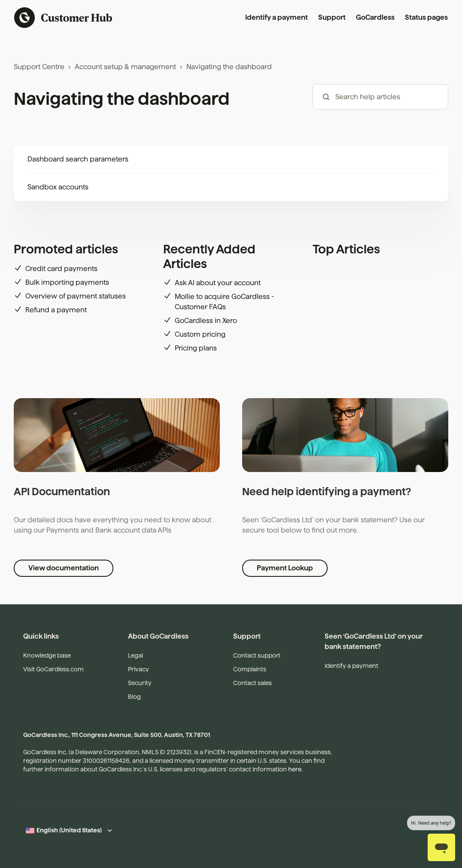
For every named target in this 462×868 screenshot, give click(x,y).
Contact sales (252, 683)
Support (332, 17)
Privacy (138, 669)
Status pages (426, 17)
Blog (134, 697)
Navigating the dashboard (229, 67)
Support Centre (39, 67)
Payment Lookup (285, 568)
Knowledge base (47, 655)
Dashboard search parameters (78, 159)
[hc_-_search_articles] (380, 97)
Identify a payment (277, 17)
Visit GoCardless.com (53, 669)
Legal (135, 655)
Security (140, 683)
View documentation (64, 568)
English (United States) (69, 830)
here (295, 769)
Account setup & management (125, 67)
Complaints (250, 669)
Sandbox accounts (58, 187)
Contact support (257, 655)
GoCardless (375, 17)
